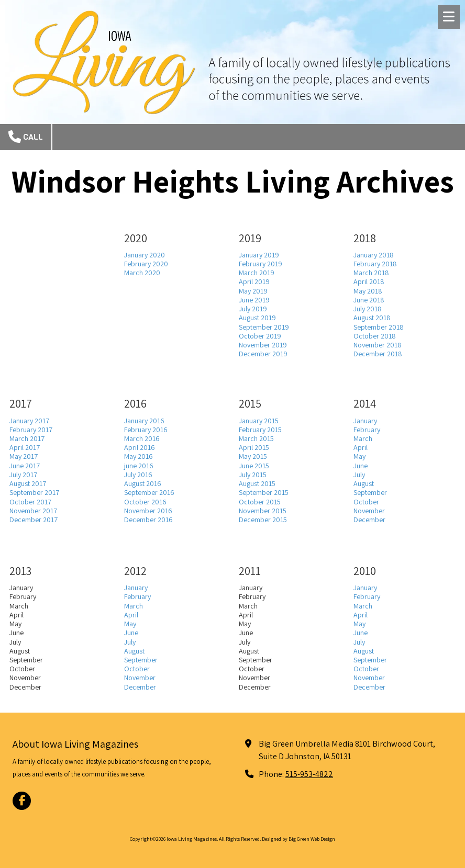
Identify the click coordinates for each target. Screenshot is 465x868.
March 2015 (256, 438)
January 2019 (259, 255)
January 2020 (145, 255)
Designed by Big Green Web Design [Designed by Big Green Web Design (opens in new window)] (298, 839)
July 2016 (138, 475)
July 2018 (368, 309)
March (363, 438)
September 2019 (264, 327)
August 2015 (257, 483)
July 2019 (253, 309)
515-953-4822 (309, 774)
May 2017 (24, 456)
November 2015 (263, 511)
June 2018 (369, 300)
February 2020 (146, 264)
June (361, 466)
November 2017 (33, 511)
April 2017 (25, 447)
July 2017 (23, 475)
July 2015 (253, 475)
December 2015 (263, 520)
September (370, 492)
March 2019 (257, 273)
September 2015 (264, 492)
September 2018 (379, 327)
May (359, 456)
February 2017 (31, 430)
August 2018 (372, 318)
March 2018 (371, 273)
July (359, 475)
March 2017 (27, 438)
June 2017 (25, 466)
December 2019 (263, 354)
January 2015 (259, 421)
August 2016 (143, 483)
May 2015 (253, 456)
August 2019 (257, 318)
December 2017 (34, 520)
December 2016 (148, 520)
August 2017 (28, 483)
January (365, 421)
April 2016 (140, 447)
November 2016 (148, 511)
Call (26, 137)
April (361, 447)
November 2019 (263, 345)
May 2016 (139, 456)
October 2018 (375, 336)
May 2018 (368, 291)
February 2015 (260, 430)
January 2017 (29, 421)
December (369, 520)
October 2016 (145, 502)
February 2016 (146, 430)
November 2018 (378, 345)
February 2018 (375, 264)
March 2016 (142, 438)
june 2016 (139, 466)
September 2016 (149, 492)
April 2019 (254, 281)
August (364, 483)
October (366, 502)
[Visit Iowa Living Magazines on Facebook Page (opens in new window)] (22, 801)
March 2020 (142, 273)
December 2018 (378, 354)
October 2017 (30, 502)
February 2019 (261, 264)
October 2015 (260, 502)
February (367, 430)
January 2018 (374, 255)
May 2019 (253, 291)
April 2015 (254, 447)
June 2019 (254, 300)
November (369, 511)
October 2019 (260, 336)
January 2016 (144, 421)
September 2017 (34, 492)
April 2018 (369, 281)
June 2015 (254, 466)
